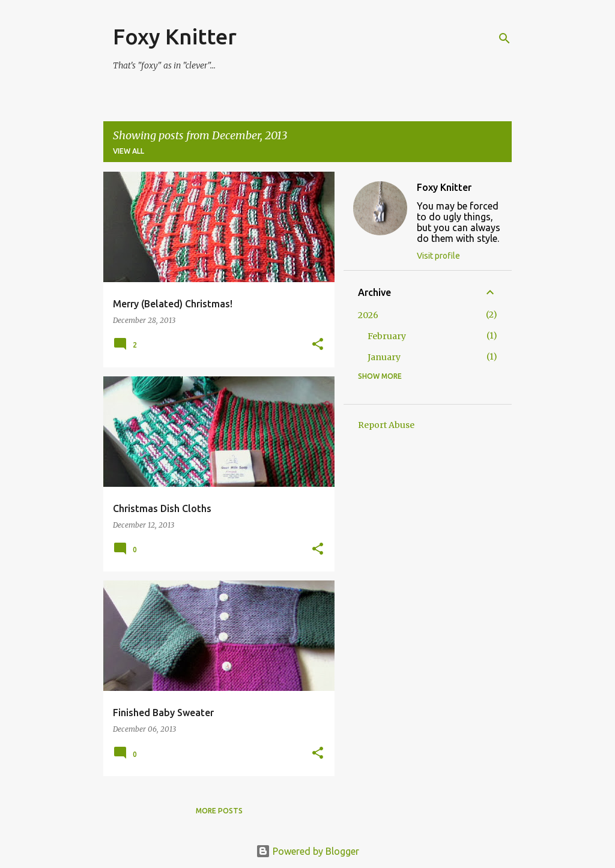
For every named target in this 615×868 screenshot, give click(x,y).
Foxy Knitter (175, 36)
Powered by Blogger (307, 851)
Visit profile (438, 256)
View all (129, 151)
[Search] (504, 38)
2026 (368, 315)
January (384, 357)
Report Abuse (386, 425)
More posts (219, 811)
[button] (318, 345)
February (387, 336)
